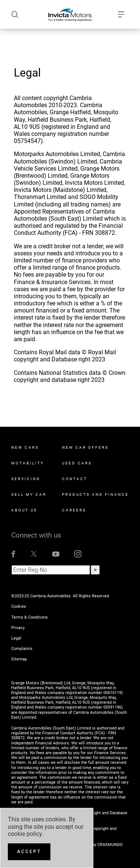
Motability (28, 463)
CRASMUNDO (110, 845)
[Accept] (29, 852)
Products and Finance (95, 494)
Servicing (26, 479)
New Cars (25, 447)
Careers (74, 510)
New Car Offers (85, 447)
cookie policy (25, 834)
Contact (75, 479)
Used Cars (77, 463)
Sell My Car (29, 494)
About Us (24, 510)
